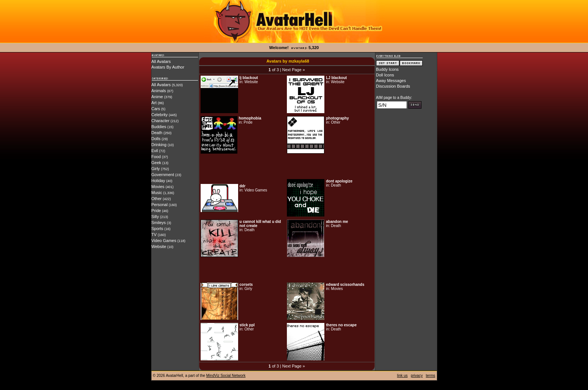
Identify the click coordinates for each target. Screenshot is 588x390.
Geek (156, 163)
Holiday (158, 181)
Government (163, 175)
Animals (159, 91)
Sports (157, 229)
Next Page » (293, 70)
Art (154, 103)
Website (159, 247)
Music (157, 193)
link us (402, 376)
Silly (155, 217)
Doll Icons (385, 75)
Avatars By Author (168, 67)
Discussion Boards (393, 86)
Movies (158, 187)
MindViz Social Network (226, 376)
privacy (417, 376)
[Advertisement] (287, 166)
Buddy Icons (388, 69)
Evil (155, 151)
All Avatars (161, 61)
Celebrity (160, 115)
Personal (160, 205)
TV (154, 235)
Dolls (156, 139)
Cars (156, 109)
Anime (157, 97)
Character (160, 121)
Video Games (164, 241)
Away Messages (391, 81)
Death (157, 133)
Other (157, 199)
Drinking (159, 145)
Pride (156, 211)
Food (156, 157)
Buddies (159, 127)
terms (431, 376)
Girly (156, 169)
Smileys (159, 223)
